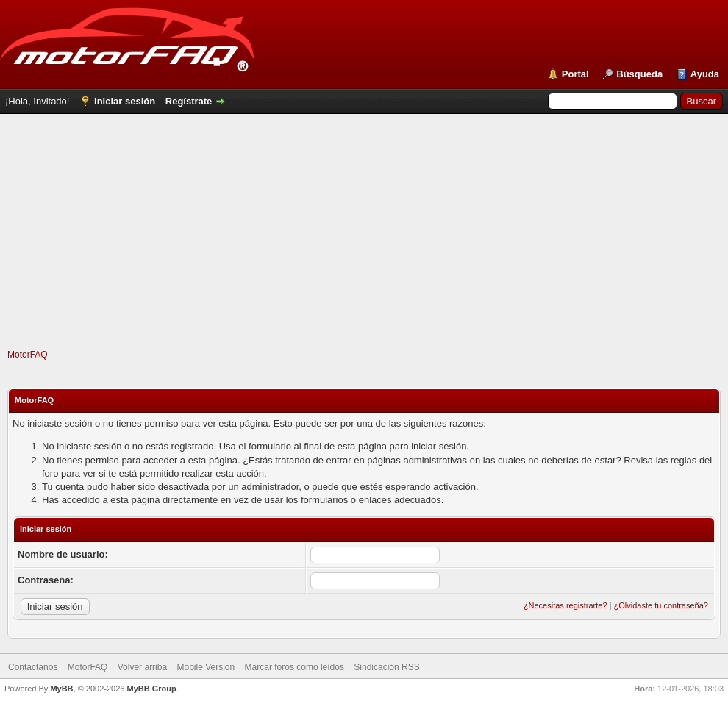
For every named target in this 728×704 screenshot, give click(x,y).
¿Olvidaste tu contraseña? (661, 605)
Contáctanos (33, 667)
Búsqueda (639, 74)
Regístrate (189, 101)
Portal (575, 74)
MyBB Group (151, 689)
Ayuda (705, 74)
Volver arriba (142, 667)
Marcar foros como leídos (295, 667)
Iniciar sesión (125, 101)
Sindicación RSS (386, 667)
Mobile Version (206, 667)
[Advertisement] (364, 246)
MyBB (61, 689)
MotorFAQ (28, 355)
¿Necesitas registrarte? (565, 605)
